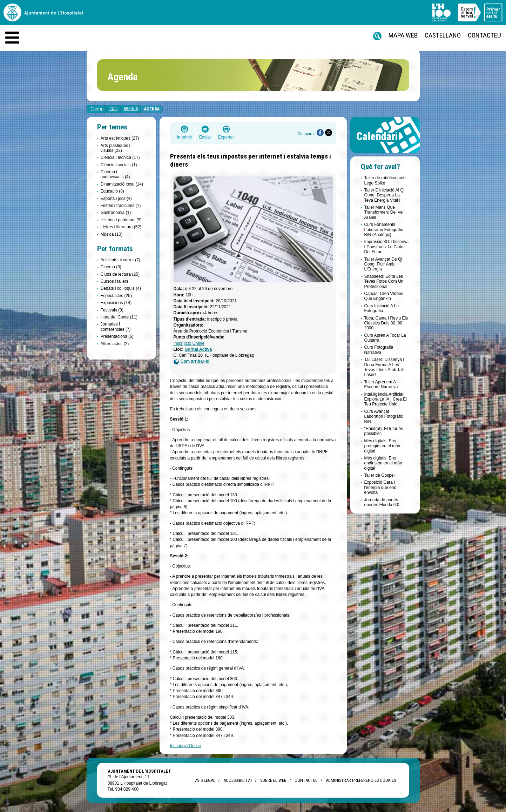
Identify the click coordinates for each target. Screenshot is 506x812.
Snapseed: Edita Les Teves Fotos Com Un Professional (384, 281)
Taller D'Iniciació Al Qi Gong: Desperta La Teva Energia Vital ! (384, 195)
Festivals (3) (112, 310)
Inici (113, 109)
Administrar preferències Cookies (361, 780)
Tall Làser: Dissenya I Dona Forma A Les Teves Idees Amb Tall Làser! (384, 367)
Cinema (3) (111, 267)
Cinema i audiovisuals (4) (115, 174)
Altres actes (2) (115, 344)
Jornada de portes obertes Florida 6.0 (382, 502)
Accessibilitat (238, 780)
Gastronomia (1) (116, 213)
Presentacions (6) (117, 336)
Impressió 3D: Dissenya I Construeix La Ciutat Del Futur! (387, 247)
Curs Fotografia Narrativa (379, 350)
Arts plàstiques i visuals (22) (116, 148)
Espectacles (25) (116, 296)
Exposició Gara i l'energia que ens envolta (380, 487)
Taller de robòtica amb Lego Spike (385, 180)
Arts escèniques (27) (120, 138)
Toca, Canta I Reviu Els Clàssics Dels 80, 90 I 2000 (386, 323)
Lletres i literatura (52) (121, 227)
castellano (443, 35)
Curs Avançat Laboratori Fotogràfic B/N (384, 417)
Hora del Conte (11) (119, 317)
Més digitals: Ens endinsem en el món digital (383, 463)
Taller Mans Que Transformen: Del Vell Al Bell (384, 212)
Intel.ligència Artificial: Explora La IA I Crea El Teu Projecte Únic (386, 399)
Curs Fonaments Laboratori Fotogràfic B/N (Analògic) (384, 230)
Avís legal (205, 780)
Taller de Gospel (380, 475)
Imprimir (185, 137)
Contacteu (484, 35)
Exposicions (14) (116, 303)
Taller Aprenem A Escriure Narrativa (381, 384)
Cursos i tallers (114, 281)
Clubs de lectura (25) (120, 274)
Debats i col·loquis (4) (121, 288)
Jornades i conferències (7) (116, 327)
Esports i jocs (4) (116, 199)
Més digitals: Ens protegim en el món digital (382, 446)
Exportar (226, 137)
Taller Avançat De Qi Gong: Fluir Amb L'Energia (383, 264)
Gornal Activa (198, 349)
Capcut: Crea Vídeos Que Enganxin (384, 296)
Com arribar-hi (192, 361)
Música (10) (112, 234)
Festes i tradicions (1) (121, 206)
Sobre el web (273, 780)
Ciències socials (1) (119, 165)
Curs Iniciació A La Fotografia (382, 308)
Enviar (205, 137)
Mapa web (403, 35)
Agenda (131, 109)
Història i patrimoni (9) (121, 220)
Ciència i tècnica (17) (120, 157)
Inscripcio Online (189, 343)
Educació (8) (112, 191)
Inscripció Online (186, 746)
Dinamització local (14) (122, 184)
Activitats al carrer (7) (120, 260)
